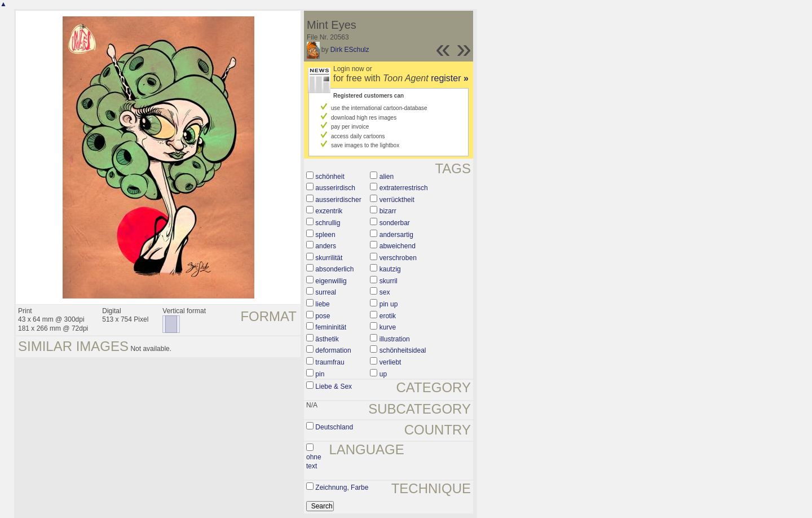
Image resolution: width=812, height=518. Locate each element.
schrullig (328, 223)
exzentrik (329, 211)
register (450, 78)
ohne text (314, 462)
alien (387, 177)
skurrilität (329, 258)
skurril (389, 281)
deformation (333, 350)
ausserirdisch (335, 188)
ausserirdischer (338, 200)
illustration (395, 339)
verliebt (390, 362)
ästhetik (327, 339)
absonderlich (334, 269)
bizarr (388, 211)
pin (320, 374)
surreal (326, 292)
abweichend (398, 246)
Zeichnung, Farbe (342, 488)
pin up (389, 304)
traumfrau (330, 362)
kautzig (390, 269)
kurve (388, 327)
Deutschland (334, 427)
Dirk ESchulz (350, 50)
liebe (322, 304)
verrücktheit (397, 200)
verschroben (398, 258)
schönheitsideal (403, 350)
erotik (388, 316)
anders (326, 246)
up (383, 374)
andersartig (396, 235)
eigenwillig (331, 281)
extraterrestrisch (404, 188)
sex (385, 292)
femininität (331, 327)
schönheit (330, 177)
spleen (325, 235)
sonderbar (395, 223)
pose (323, 316)
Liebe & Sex (334, 387)
